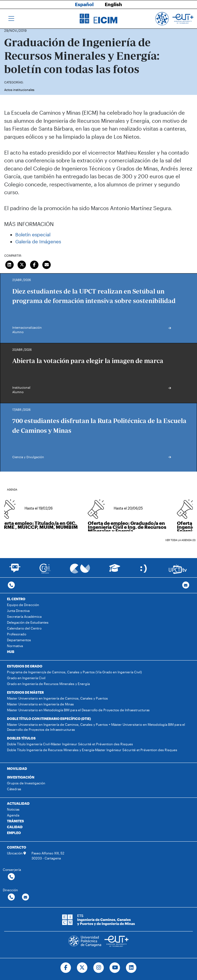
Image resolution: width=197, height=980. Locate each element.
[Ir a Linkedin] (131, 968)
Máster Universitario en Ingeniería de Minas (40, 704)
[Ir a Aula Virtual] (115, 571)
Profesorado (17, 634)
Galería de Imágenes (38, 241)
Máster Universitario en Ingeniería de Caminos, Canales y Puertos (57, 698)
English (113, 4)
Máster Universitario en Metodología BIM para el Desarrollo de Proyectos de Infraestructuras (78, 710)
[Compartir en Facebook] (34, 264)
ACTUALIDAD (18, 803)
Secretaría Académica (24, 616)
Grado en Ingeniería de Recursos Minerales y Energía (48, 684)
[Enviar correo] (47, 264)
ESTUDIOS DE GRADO (25, 666)
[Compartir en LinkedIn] (9, 264)
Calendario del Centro (24, 628)
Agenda (13, 815)
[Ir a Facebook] (66, 968)
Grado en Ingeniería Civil (26, 678)
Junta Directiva (18, 611)
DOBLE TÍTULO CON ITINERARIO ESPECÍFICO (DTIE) (49, 719)
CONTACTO (17, 847)
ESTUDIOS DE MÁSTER (25, 692)
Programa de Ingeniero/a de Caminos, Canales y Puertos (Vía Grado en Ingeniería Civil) (74, 672)
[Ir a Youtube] (115, 968)
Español (84, 4)
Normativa (15, 646)
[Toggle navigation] (11, 19)
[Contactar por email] (25, 897)
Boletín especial (33, 234)
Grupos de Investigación (26, 783)
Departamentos (19, 640)
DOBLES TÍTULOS (21, 738)
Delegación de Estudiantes (28, 622)
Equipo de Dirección (23, 605)
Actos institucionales (19, 90)
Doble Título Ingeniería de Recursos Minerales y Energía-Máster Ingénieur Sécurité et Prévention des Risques (92, 750)
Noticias (13, 809)
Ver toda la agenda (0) (180, 540)
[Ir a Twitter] (82, 968)
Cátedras (14, 789)
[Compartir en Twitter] (22, 264)
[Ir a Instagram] (98, 968)
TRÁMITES (15, 821)
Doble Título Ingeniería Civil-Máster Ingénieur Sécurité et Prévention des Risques (70, 744)
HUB (11, 652)
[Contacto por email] (186, 585)
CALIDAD (15, 827)
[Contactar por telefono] (11, 585)
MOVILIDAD (17, 768)
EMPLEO (14, 833)
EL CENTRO (16, 599)
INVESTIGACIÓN (21, 777)
